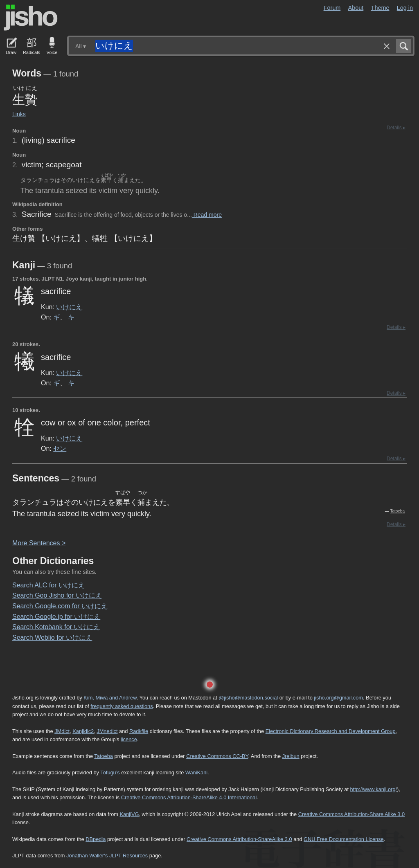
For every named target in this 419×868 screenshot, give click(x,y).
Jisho (31, 18)
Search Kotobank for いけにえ (56, 627)
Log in (405, 8)
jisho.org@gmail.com (338, 698)
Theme (380, 8)
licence (129, 739)
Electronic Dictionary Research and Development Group (331, 731)
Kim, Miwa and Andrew (110, 698)
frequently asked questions (122, 706)
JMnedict (107, 731)
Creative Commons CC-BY (217, 756)
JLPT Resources (128, 856)
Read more (207, 215)
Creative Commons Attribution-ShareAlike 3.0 (239, 839)
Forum (332, 8)
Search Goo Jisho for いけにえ (57, 595)
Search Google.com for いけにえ (60, 606)
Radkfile (139, 731)
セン (60, 448)
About (356, 8)
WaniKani (196, 772)
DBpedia (96, 839)
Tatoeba (397, 511)
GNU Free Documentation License (344, 839)
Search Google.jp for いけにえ (56, 617)
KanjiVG (129, 814)
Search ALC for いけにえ (48, 585)
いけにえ (69, 307)
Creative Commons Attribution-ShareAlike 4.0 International (189, 797)
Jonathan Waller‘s (87, 856)
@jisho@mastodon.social (248, 698)
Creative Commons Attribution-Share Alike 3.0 (351, 814)
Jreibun (291, 756)
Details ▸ (396, 128)
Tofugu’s (110, 772)
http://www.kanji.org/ (374, 789)
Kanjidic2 (83, 731)
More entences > (39, 543)
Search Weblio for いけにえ (52, 638)
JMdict (62, 731)
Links (19, 114)
